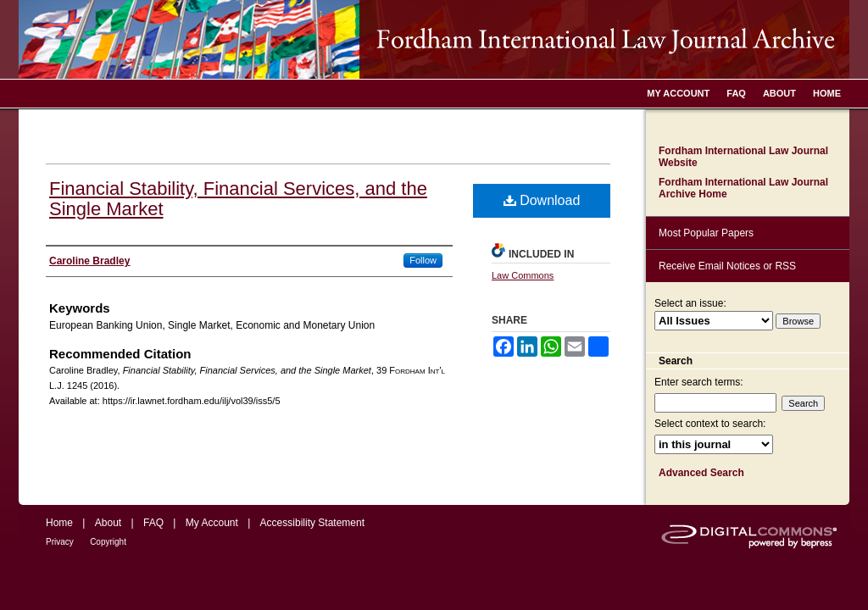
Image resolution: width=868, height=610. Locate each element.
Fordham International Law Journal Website (743, 157)
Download (542, 200)
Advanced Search (701, 473)
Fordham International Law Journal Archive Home (743, 188)
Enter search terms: (699, 382)
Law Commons (523, 275)
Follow (423, 260)
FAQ (153, 523)
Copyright (108, 542)
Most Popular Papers (706, 233)
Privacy (60, 542)
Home (59, 523)
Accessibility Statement (312, 523)
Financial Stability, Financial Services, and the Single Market (238, 199)
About (108, 523)
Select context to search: (710, 424)
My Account (212, 523)
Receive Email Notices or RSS (727, 266)
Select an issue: (690, 303)
